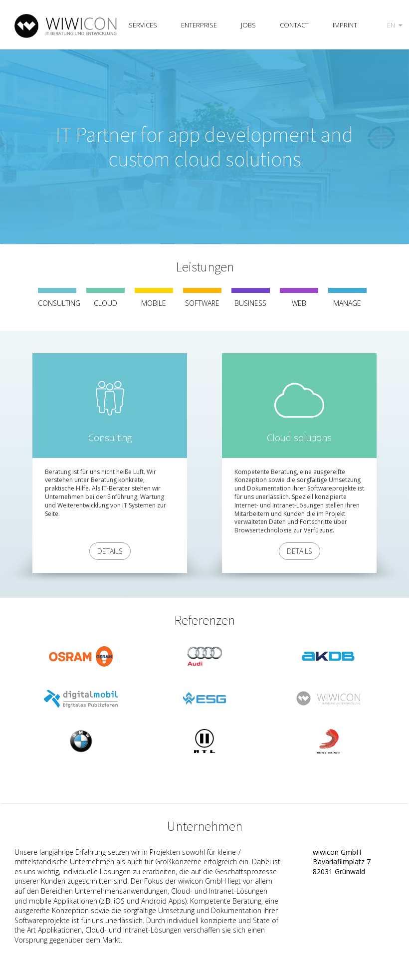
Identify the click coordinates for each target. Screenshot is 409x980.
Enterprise (199, 25)
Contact (294, 25)
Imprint (345, 25)
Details (110, 551)
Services (143, 25)
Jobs (248, 25)
